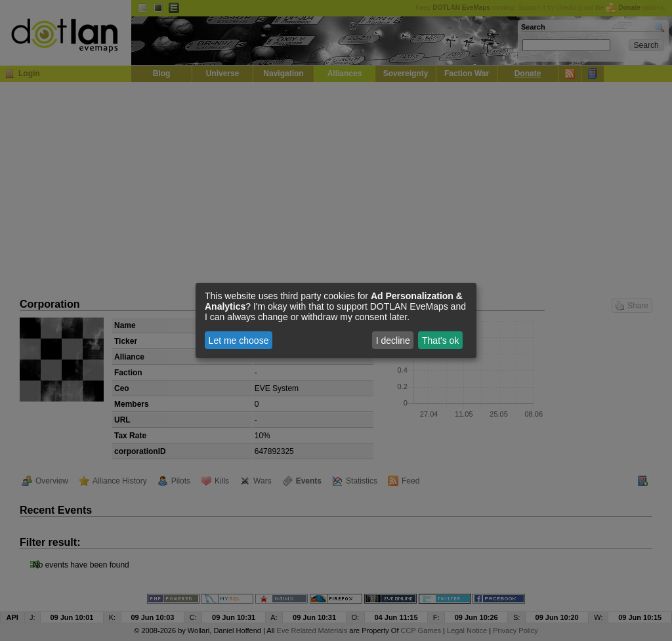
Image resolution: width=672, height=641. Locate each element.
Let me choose (239, 341)
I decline (393, 341)
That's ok (440, 341)
